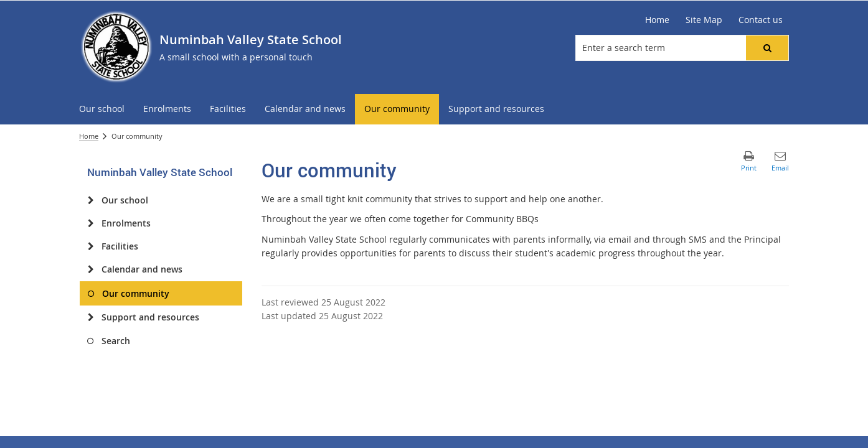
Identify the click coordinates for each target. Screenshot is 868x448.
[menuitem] (102, 109)
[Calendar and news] (91, 269)
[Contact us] (761, 20)
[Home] (657, 20)
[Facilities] (91, 246)
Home (89, 136)
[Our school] (91, 200)
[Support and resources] (91, 317)
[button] (767, 48)
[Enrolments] (91, 223)
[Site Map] (704, 20)
